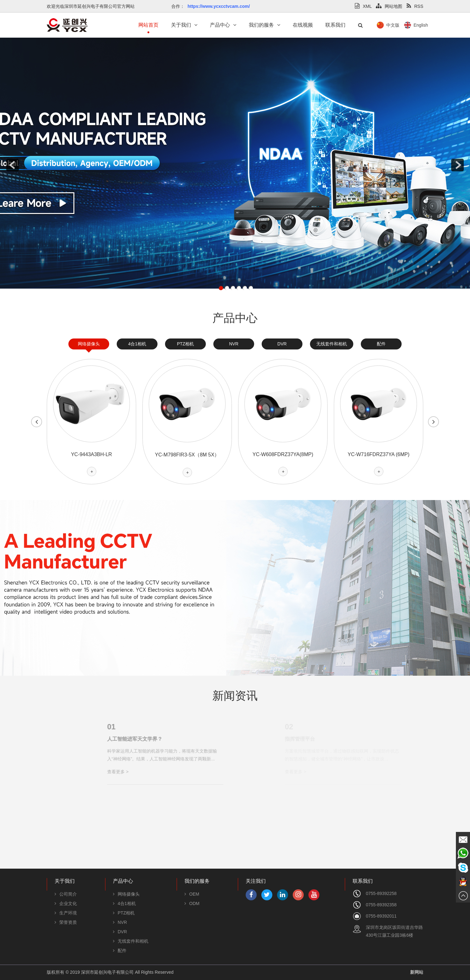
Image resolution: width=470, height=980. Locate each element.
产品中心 (223, 25)
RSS (415, 6)
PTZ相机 (185, 344)
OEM (192, 894)
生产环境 (66, 913)
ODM (192, 903)
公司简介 (66, 894)
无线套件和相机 (332, 344)
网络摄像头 (89, 344)
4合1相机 (137, 344)
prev (13, 165)
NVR (234, 344)
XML (363, 6)
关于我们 (184, 25)
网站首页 (148, 25)
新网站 (417, 972)
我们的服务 (264, 25)
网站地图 (389, 6)
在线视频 (303, 25)
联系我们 (335, 25)
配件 (381, 344)
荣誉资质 (66, 922)
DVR (282, 344)
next (457, 165)
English (445, 25)
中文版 (417, 25)
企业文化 (66, 903)
